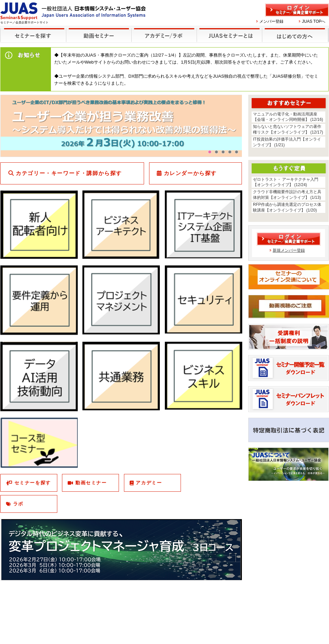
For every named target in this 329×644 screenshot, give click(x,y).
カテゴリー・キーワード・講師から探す (69, 173)
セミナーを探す (32, 31)
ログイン (297, 10)
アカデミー (149, 483)
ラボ (18, 504)
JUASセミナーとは (229, 31)
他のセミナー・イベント (163, 31)
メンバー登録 (271, 21)
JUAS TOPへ (314, 21)
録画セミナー (99, 35)
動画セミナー (91, 483)
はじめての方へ (294, 31)
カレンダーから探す (190, 173)
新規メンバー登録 (289, 250)
